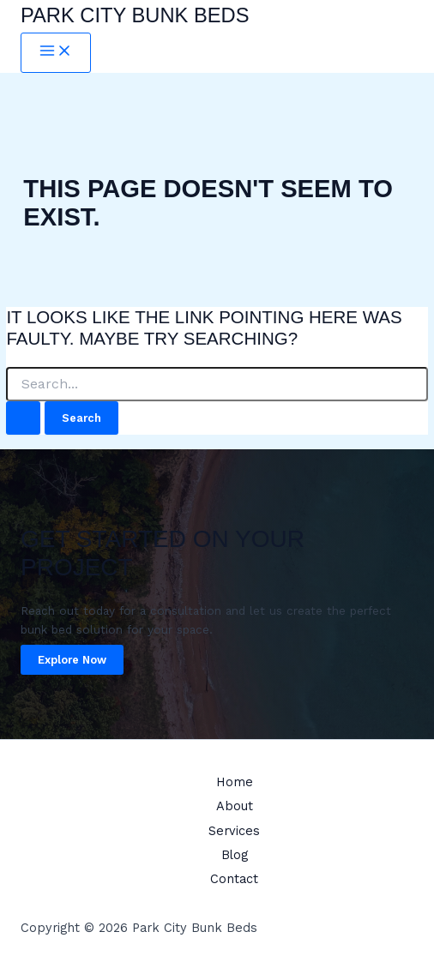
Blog (235, 855)
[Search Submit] (23, 418)
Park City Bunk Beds (135, 15)
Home (235, 782)
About (235, 806)
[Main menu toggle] (56, 53)
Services (234, 831)
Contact (234, 879)
